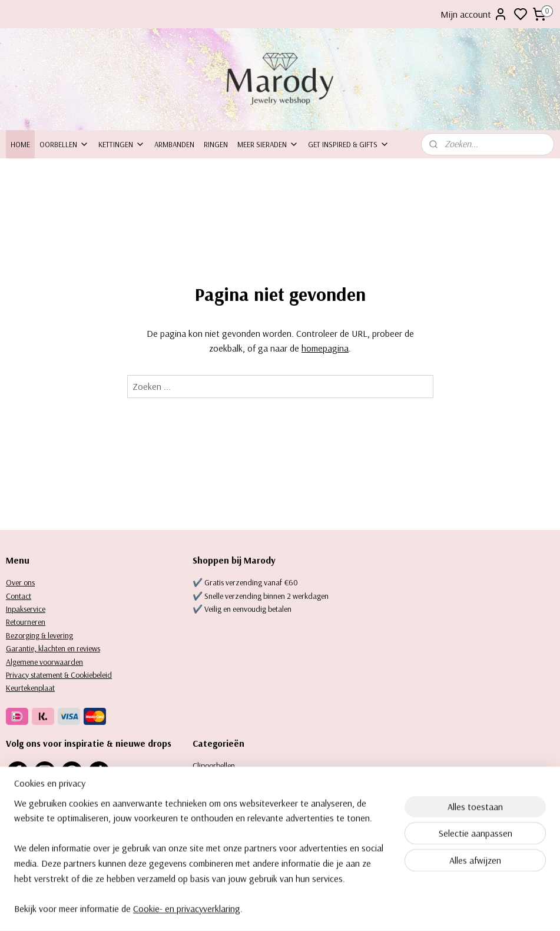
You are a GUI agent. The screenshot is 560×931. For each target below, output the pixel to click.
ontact (21, 596)
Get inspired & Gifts (349, 144)
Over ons (20, 582)
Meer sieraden (268, 144)
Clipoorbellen (214, 766)
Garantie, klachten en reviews (53, 648)
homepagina (325, 348)
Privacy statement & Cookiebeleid (59, 675)
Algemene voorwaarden (44, 662)
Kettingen (122, 144)
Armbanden (174, 144)
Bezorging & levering (39, 635)
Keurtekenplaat (30, 688)
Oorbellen (64, 144)
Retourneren (26, 622)
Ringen (216, 144)
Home (20, 144)
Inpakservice (26, 609)
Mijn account (474, 14)
